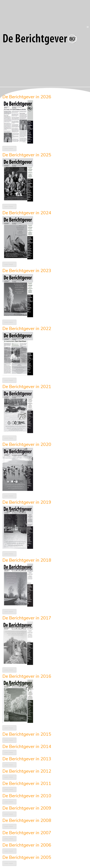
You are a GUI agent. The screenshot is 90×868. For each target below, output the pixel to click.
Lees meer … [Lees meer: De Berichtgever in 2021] (9, 438)
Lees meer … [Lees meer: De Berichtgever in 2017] (9, 670)
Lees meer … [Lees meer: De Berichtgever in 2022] (9, 380)
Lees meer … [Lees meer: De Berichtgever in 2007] (9, 839)
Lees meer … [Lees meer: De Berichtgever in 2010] (9, 802)
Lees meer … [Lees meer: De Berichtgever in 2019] (9, 554)
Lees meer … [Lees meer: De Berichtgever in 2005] (9, 863)
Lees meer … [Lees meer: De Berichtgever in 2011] (9, 789)
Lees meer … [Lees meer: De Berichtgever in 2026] (9, 149)
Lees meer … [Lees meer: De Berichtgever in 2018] (9, 612)
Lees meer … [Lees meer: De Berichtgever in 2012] (9, 777)
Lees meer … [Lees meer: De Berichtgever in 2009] (9, 814)
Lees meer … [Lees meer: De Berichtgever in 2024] (9, 264)
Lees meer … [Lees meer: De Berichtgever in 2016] (9, 728)
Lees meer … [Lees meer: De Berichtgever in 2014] (9, 753)
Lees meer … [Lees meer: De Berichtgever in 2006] (9, 851)
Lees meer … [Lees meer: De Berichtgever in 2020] (9, 496)
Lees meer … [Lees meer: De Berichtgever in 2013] (9, 765)
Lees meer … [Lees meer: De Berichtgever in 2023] (9, 322)
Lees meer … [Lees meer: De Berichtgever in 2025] (9, 206)
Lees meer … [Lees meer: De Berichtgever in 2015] (9, 740)
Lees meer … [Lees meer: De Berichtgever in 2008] (9, 826)
